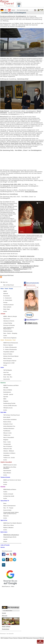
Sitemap (20, 638)
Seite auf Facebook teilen (33, 283)
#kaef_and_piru (5, 269)
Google (4, 613)
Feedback (6, 638)
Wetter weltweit (6, 626)
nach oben (40, 643)
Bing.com (5, 616)
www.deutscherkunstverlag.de (10, 251)
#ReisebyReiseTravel (20, 269)
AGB (24, 638)
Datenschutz (29, 638)
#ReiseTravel (27, 267)
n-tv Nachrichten (8, 610)
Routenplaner (6, 629)
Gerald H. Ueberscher (27, 256)
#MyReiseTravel (5, 270)
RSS (2, 638)
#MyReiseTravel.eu (24, 263)
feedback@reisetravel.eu (13, 262)
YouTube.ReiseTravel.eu (8, 263)
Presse (11, 638)
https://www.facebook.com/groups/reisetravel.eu (16, 272)
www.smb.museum (31, 192)
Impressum (36, 638)
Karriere (15, 638)
